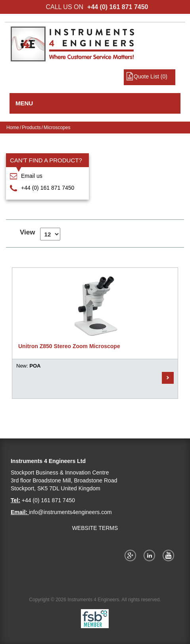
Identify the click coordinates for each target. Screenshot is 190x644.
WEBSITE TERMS (95, 528)
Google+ (132, 555)
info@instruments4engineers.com (70, 512)
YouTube (170, 555)
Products (31, 128)
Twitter (151, 555)
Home (13, 128)
